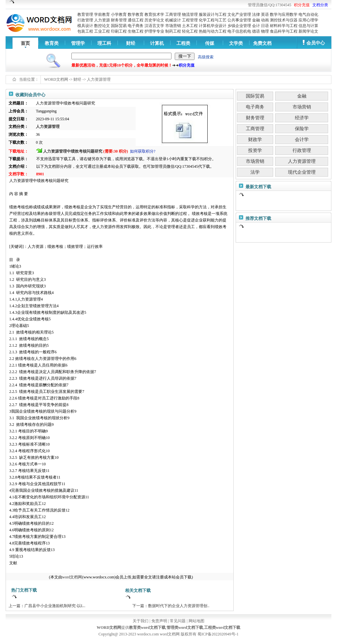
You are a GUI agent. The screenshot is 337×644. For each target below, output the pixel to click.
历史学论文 (154, 20)
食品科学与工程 (284, 31)
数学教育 (136, 15)
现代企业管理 (302, 172)
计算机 (157, 43)
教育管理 (85, 15)
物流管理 (190, 15)
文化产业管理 (239, 15)
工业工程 (102, 31)
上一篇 (14, 606)
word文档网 (72, 577)
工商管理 (173, 15)
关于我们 (141, 621)
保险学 (302, 129)
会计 (256, 26)
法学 (255, 172)
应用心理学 (308, 20)
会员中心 (316, 43)
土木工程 (190, 26)
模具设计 (85, 26)
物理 (265, 31)
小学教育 (119, 15)
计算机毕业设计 (213, 26)
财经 (131, 43)
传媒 (210, 43)
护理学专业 (154, 31)
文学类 (236, 43)
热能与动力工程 (213, 31)
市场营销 (173, 26)
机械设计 (173, 20)
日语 (265, 26)
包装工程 (85, 31)
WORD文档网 (56, 79)
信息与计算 (308, 26)
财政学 (255, 140)
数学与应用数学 (284, 15)
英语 (265, 15)
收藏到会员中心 (30, 95)
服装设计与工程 (213, 15)
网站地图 (196, 621)
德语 (256, 31)
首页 (25, 43)
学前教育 (102, 15)
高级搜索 (206, 57)
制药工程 (173, 31)
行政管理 (85, 20)
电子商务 (136, 26)
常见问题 (178, 621)
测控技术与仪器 (284, 20)
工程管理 (190, 20)
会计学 (302, 140)
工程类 (183, 43)
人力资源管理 (99, 79)
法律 (256, 15)
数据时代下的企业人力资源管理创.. (179, 606)
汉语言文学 (154, 26)
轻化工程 (190, 31)
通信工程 (136, 20)
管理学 (78, 43)
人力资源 (102, 20)
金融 (256, 20)
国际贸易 (119, 26)
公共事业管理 (239, 20)
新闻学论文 (308, 31)
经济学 (302, 118)
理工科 (104, 43)
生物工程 (136, 31)
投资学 (255, 150)
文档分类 (320, 5)
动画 (265, 20)
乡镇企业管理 (239, 26)
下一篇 (138, 606)
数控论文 (102, 26)
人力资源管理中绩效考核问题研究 (73, 151)
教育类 (52, 43)
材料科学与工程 (284, 26)
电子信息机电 (239, 31)
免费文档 (262, 43)
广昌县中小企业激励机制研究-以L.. (55, 606)
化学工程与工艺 (213, 20)
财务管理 (119, 20)
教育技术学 (154, 15)
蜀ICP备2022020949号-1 (218, 634)
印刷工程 (119, 31)
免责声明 (159, 621)
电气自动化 (308, 15)
